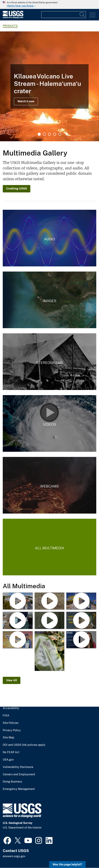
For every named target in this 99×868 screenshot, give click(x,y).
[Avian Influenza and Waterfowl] (18, 621)
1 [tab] (39, 134)
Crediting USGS (17, 189)
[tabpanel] (49, 86)
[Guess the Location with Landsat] (81, 621)
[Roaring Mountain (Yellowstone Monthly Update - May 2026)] (18, 601)
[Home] (13, 18)
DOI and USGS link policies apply (24, 745)
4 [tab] (55, 134)
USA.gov (8, 760)
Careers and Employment (19, 774)
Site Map (8, 738)
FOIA (6, 716)
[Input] (64, 15)
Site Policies (11, 723)
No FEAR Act (11, 752)
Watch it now (26, 101)
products (10, 26)
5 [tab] (60, 134)
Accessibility (11, 708)
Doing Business (12, 782)
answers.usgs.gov (14, 856)
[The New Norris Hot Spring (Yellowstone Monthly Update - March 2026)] (18, 640)
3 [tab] (49, 134)
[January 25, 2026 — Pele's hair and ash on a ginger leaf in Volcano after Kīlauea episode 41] (50, 651)
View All (12, 680)
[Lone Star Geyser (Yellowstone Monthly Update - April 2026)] (81, 601)
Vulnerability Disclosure (18, 767)
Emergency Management (19, 789)
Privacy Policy (12, 730)
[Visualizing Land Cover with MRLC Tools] (81, 640)
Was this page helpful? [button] (67, 864)
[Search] (82, 15)
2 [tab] (44, 134)
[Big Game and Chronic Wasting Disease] (50, 601)
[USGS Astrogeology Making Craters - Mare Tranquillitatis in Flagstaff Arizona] (50, 621)
